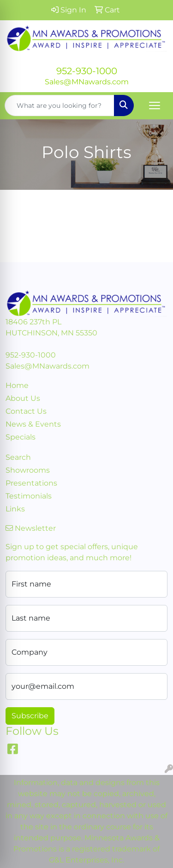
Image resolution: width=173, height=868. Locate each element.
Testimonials (29, 496)
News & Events (33, 424)
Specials (21, 437)
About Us (23, 398)
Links (15, 509)
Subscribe (30, 716)
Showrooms (28, 470)
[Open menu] (155, 106)
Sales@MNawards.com (87, 82)
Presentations (31, 483)
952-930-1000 (87, 71)
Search (18, 457)
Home (17, 385)
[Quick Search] (60, 106)
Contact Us (26, 411)
